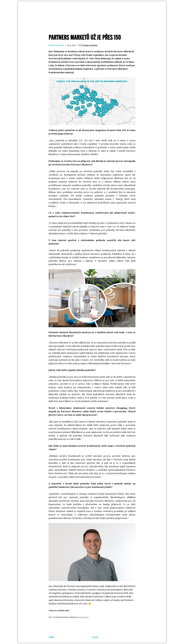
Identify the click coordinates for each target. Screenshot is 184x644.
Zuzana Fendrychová (56, 45)
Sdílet (51, 637)
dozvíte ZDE (84, 617)
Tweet (95, 637)
